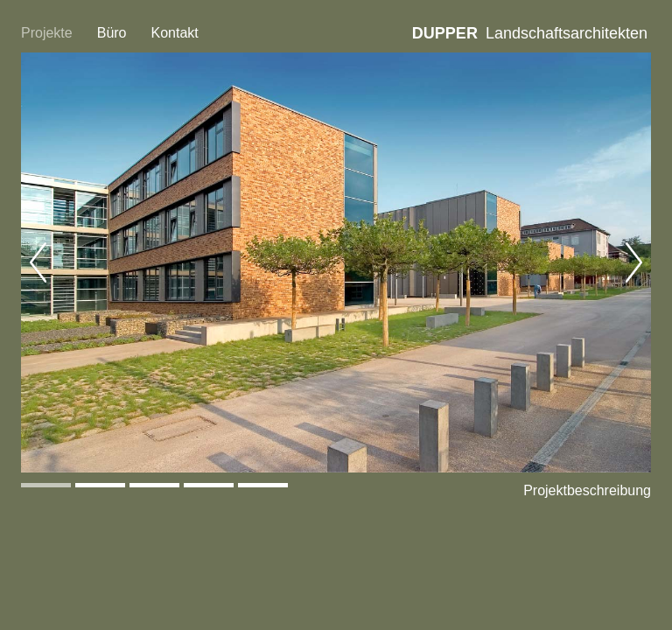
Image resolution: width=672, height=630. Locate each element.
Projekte (47, 33)
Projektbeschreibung (587, 490)
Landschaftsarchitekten (530, 33)
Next (633, 262)
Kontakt (175, 33)
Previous (38, 262)
